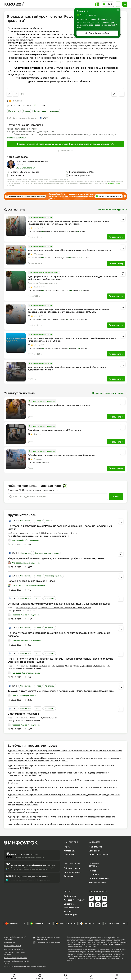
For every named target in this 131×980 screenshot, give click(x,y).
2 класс (38, 628)
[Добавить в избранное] (122, 94)
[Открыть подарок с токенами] (97, 4)
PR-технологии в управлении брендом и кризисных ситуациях (59, 405)
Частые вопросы (72, 872)
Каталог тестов (71, 908)
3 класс (38, 686)
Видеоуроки (70, 904)
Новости (93, 871)
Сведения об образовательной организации (15, 938)
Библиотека (70, 896)
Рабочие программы (53, 576)
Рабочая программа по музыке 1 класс (31, 581)
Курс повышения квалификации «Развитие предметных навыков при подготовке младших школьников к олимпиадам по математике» (68, 223)
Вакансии (69, 876)
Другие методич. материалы (46, 111)
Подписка (69, 855)
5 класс (38, 521)
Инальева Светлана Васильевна (32, 162)
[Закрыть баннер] (125, 196)
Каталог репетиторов (70, 913)
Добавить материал (99, 855)
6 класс (26, 111)
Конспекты (49, 598)
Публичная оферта (10, 942)
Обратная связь (72, 868)
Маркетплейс (95, 847)
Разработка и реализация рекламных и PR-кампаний (54, 430)
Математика (14, 111)
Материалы (70, 851)
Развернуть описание (16, 137)
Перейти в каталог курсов (113, 209)
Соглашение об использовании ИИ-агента (17, 962)
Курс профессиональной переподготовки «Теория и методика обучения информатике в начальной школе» (61, 824)
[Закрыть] (118, 10)
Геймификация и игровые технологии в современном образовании (61, 455)
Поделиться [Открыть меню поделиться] (66, 151)
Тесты (47, 521)
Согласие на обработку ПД (13, 949)
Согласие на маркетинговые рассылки (14, 953)
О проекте (94, 875)
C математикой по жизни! (23, 714)
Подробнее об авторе (26, 167)
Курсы (67, 847)
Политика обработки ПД (12, 946)
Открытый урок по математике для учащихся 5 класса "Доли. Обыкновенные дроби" (60, 604)
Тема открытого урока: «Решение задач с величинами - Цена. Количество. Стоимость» (61, 691)
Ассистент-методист (74, 900)
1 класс (38, 576)
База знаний (95, 851)
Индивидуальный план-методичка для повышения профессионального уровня (56, 558)
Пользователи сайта (99, 878)
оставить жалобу (114, 183)
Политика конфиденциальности (15, 958)
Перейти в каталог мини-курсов (110, 393)
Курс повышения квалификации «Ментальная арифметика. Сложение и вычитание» (69, 250)
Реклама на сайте (97, 882)
